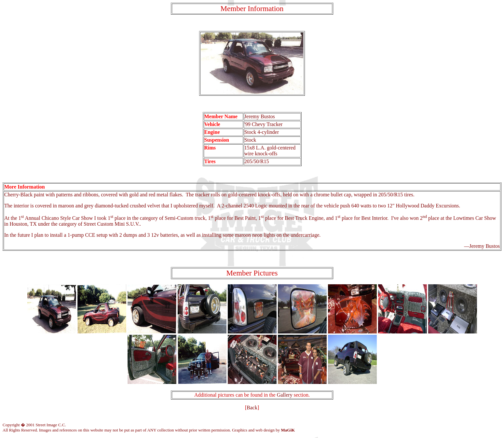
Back (252, 408)
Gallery (285, 395)
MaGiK (288, 430)
